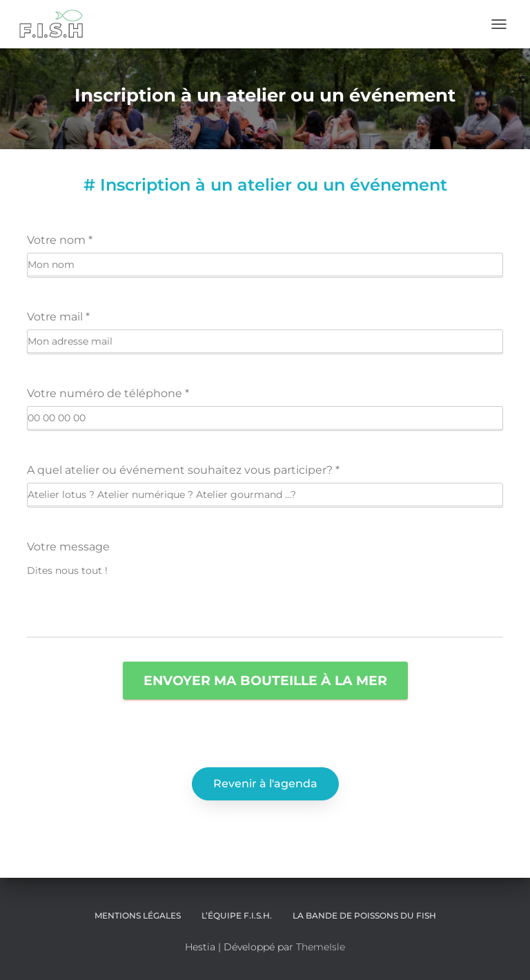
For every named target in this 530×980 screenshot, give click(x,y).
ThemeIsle (321, 947)
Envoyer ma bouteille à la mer (265, 680)
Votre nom (60, 240)
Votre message (68, 547)
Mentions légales (138, 915)
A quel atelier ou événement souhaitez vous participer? (183, 470)
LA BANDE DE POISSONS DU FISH (364, 915)
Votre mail (58, 317)
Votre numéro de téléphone (108, 393)
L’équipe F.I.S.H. (237, 915)
